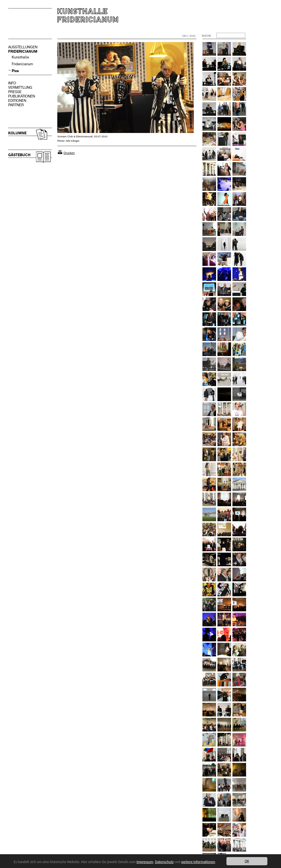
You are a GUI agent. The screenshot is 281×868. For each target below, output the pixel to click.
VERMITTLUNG (20, 88)
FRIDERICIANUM (23, 51)
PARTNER (16, 105)
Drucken (69, 153)
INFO (12, 83)
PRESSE (15, 92)
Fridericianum (22, 64)
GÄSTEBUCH (19, 155)
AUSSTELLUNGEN (23, 47)
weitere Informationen (198, 862)
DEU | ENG (189, 36)
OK (247, 861)
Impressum (145, 862)
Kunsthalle (20, 57)
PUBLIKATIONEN (22, 96)
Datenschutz (164, 862)
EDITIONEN (17, 101)
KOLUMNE (17, 133)
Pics (15, 71)
